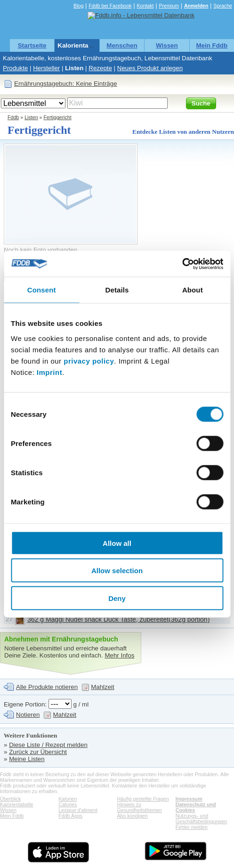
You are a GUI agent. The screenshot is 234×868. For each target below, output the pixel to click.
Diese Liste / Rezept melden (48, 745)
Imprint (49, 372)
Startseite (32, 45)
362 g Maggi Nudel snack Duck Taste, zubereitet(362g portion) (118, 619)
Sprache (223, 6)
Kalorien (68, 799)
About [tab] (193, 290)
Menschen (122, 45)
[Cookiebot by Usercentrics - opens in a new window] (182, 264)
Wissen (167, 45)
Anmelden (196, 6)
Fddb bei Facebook (110, 6)
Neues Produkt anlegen (150, 68)
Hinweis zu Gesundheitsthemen (140, 807)
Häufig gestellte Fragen (143, 799)
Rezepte (100, 68)
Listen (74, 68)
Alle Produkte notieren (47, 687)
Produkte (15, 68)
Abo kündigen (133, 816)
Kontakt (145, 6)
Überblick (10, 799)
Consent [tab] (42, 290)
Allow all (117, 543)
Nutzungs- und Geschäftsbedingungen (202, 819)
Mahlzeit (103, 687)
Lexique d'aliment (78, 810)
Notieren (28, 715)
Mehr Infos (119, 655)
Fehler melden (192, 827)
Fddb (13, 117)
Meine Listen (27, 759)
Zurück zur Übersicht (38, 752)
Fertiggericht (57, 117)
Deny (117, 598)
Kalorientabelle (80, 45)
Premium (169, 6)
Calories (68, 804)
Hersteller (46, 68)
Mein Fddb (212, 45)
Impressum (189, 799)
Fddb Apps (70, 816)
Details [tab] (117, 290)
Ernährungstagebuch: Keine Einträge (66, 84)
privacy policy (89, 361)
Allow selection (117, 571)
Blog (78, 6)
